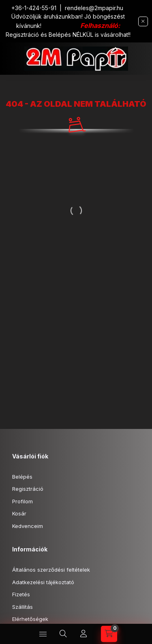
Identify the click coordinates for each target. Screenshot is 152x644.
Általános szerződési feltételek (51, 570)
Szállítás (22, 607)
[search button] (63, 634)
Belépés (22, 477)
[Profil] (83, 634)
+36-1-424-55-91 (34, 8)
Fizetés (21, 594)
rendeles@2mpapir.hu (94, 8)
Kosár (19, 513)
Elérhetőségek (30, 619)
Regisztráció (28, 489)
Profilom (22, 501)
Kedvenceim (28, 526)
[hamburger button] (43, 634)
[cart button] (109, 634)
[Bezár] (143, 21)
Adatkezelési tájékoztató (43, 582)
